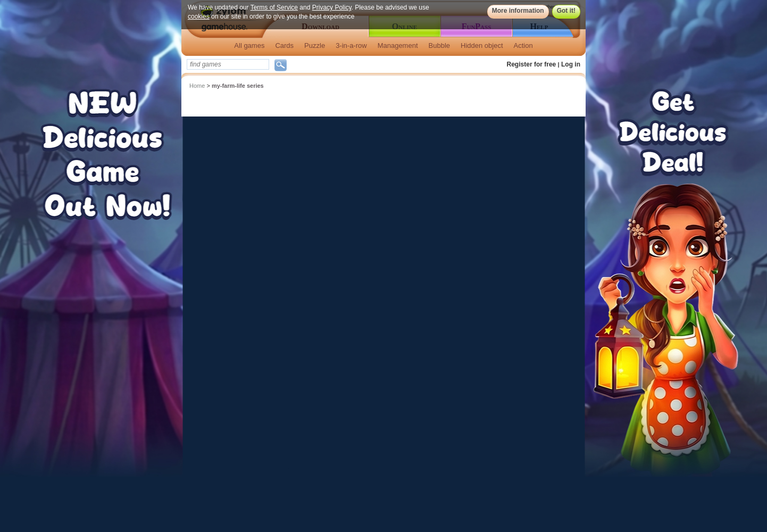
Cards (284, 45)
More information (518, 11)
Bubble (439, 45)
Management (398, 45)
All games (249, 45)
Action (523, 45)
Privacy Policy (332, 7)
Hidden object (482, 45)
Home (197, 86)
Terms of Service (274, 7)
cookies (199, 16)
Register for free (532, 64)
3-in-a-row (351, 45)
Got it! (566, 11)
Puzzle (315, 45)
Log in (571, 64)
